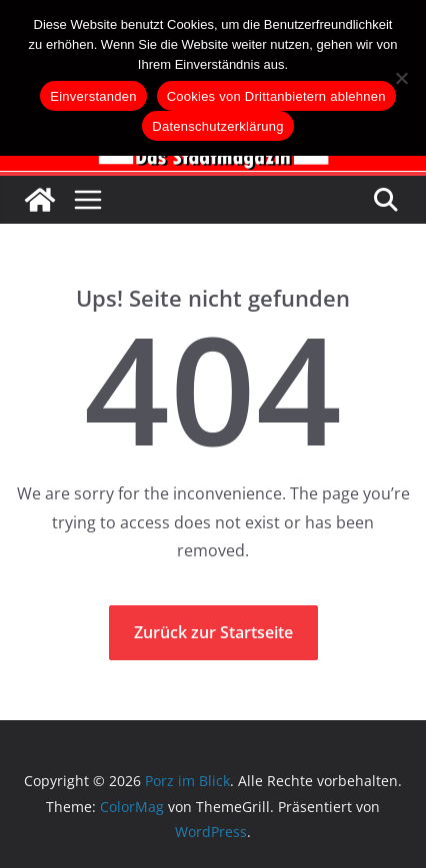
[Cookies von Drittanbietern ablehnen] (401, 78)
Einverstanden (93, 96)
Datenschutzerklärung (217, 126)
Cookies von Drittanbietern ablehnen (276, 96)
